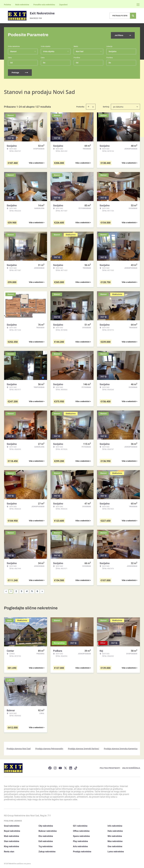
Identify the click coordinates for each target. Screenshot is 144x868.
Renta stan (9, 851)
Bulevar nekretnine (48, 830)
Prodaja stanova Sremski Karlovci (84, 748)
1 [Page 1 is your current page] (11, 590)
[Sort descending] (93, 106)
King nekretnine (12, 846)
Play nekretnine (80, 840)
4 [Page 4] (27, 590)
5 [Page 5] (32, 590)
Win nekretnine (115, 835)
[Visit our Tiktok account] (76, 767)
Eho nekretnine (46, 835)
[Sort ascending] (88, 106)
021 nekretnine (80, 825)
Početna (7, 5)
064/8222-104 (36, 18)
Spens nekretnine (81, 835)
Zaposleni (63, 5)
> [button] (42, 591)
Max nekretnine (115, 840)
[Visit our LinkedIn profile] (71, 767)
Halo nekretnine (115, 830)
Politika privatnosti (110, 767)
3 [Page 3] (21, 590)
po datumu (118, 106)
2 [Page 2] (16, 590)
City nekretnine (46, 825)
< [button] (6, 591)
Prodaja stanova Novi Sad (19, 748)
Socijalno (113, 51)
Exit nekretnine (46, 840)
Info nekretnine (115, 825)
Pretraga (20, 72)
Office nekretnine (81, 830)
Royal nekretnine (12, 830)
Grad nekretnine (12, 825)
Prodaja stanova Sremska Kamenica (121, 748)
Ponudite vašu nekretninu (44, 5)
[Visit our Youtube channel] (60, 767)
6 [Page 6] (37, 590)
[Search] (133, 16)
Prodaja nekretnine (82, 851)
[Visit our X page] (65, 767)
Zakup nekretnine (47, 851)
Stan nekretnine (12, 840)
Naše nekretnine (22, 5)
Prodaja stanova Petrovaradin (49, 748)
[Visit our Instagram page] (55, 767)
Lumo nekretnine (116, 851)
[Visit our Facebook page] (50, 767)
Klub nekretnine (12, 835)
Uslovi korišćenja (131, 767)
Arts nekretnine (80, 846)
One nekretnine (115, 846)
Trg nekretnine (46, 846)
